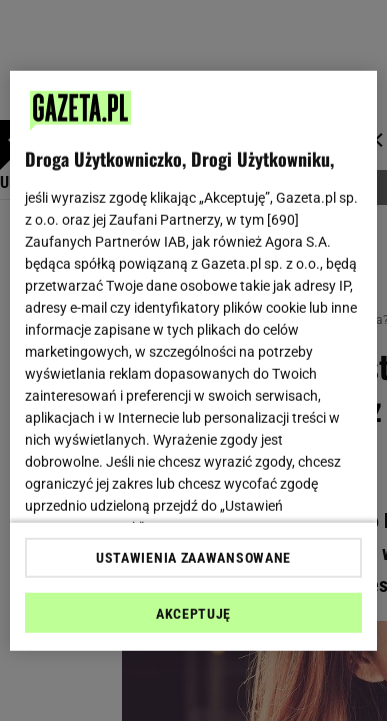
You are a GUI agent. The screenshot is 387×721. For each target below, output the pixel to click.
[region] (194, 360)
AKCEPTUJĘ (193, 614)
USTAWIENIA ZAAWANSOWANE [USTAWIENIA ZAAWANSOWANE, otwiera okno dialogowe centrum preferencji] (193, 558)
